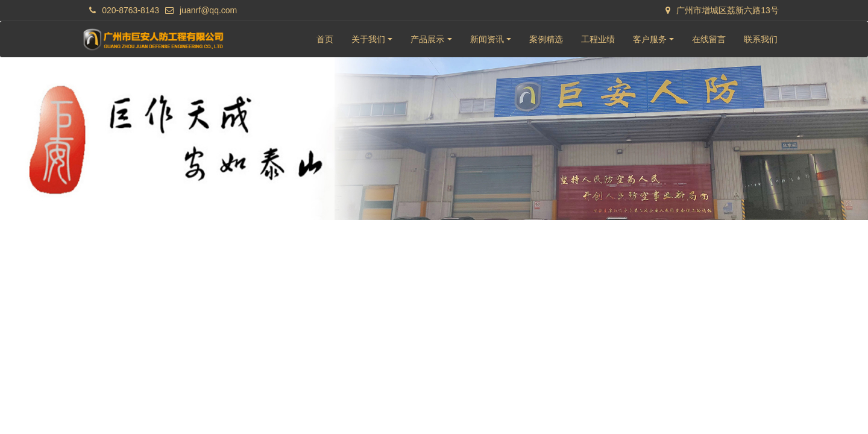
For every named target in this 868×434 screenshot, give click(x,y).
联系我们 (761, 39)
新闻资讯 (487, 39)
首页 (325, 39)
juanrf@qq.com (208, 10)
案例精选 (546, 39)
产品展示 (427, 39)
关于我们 (368, 39)
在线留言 (709, 39)
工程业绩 (598, 39)
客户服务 (650, 39)
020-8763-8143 (131, 10)
